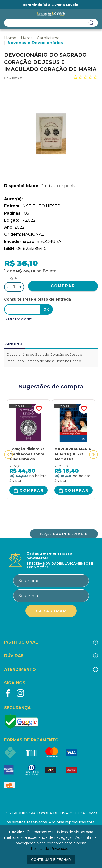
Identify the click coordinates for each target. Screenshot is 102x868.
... (25, 199)
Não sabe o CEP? (18, 319)
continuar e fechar (51, 860)
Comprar (32, 490)
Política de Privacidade (51, 849)
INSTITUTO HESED (41, 206)
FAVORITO (39, 409)
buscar (91, 23)
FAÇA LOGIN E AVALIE (64, 534)
